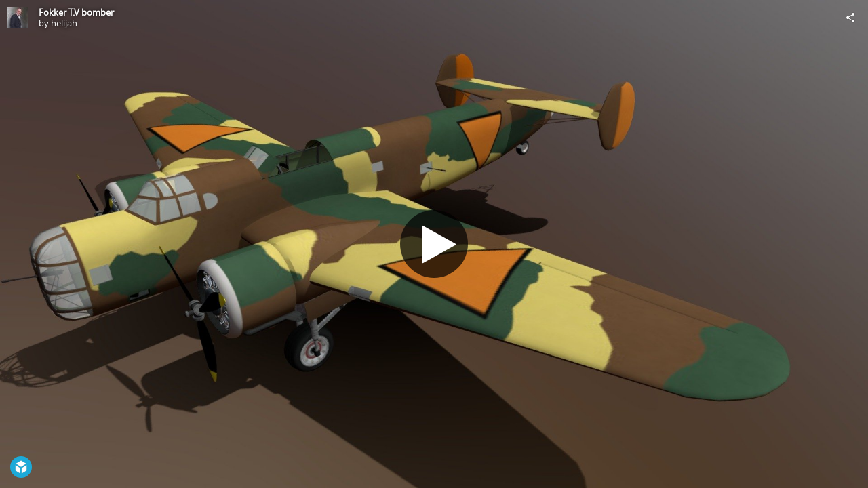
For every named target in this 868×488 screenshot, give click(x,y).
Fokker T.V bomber (76, 12)
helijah (64, 23)
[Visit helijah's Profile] (18, 18)
